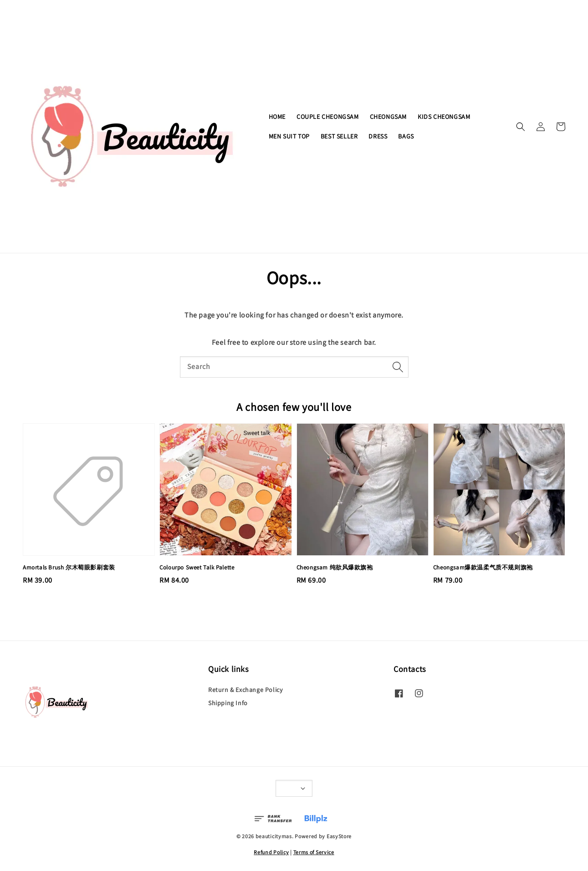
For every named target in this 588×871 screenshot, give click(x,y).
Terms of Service (314, 852)
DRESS (378, 136)
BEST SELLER (339, 136)
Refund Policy (271, 852)
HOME (277, 117)
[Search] (398, 367)
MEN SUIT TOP (289, 136)
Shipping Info (228, 703)
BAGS (406, 136)
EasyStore (339, 836)
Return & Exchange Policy (245, 690)
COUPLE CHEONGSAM (328, 117)
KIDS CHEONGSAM (444, 117)
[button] (521, 127)
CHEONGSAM (388, 117)
